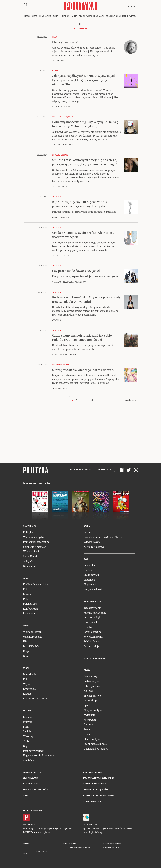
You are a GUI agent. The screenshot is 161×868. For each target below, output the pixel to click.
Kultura (65, 16)
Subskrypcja (105, 470)
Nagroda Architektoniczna (38, 756)
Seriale (27, 732)
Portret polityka (93, 618)
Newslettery (91, 676)
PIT (25, 679)
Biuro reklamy (31, 778)
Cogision (78, 848)
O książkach (91, 622)
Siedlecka (89, 565)
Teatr (26, 741)
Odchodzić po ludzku (117, 16)
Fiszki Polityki (90, 825)
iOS (25, 825)
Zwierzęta (89, 715)
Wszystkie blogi (93, 589)
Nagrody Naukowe (94, 547)
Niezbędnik (30, 566)
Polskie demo (91, 642)
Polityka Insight (71, 843)
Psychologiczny (92, 632)
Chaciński (89, 580)
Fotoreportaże (92, 686)
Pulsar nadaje (91, 646)
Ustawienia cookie (92, 801)
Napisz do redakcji (33, 784)
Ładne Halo (86, 848)
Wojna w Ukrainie (33, 632)
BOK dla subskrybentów (36, 790)
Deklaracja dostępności (95, 790)
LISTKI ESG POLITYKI (36, 699)
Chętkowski (90, 585)
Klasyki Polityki (93, 710)
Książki (27, 717)
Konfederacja (31, 609)
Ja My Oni (29, 561)
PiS (25, 589)
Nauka (74, 16)
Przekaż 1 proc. (92, 700)
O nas (87, 734)
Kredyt (27, 694)
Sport (87, 705)
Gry (25, 746)
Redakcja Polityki (32, 772)
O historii (89, 627)
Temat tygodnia (92, 608)
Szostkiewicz (91, 575)
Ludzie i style (91, 681)
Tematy (88, 729)
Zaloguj (130, 6)
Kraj (41, 16)
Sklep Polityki (92, 739)
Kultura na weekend (95, 613)
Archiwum (90, 720)
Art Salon (29, 760)
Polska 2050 (30, 604)
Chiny (26, 656)
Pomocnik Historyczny (36, 542)
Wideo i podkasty (95, 16)
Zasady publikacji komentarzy (98, 778)
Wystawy (28, 736)
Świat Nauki (30, 556)
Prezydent (29, 613)
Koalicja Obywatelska (35, 585)
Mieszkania (30, 674)
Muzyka (28, 722)
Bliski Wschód (31, 646)
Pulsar (87, 532)
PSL (25, 599)
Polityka (28, 532)
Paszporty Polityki (34, 751)
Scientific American (35, 547)
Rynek (56, 16)
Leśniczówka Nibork (112, 843)
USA (26, 642)
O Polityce (28, 796)
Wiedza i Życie (32, 552)
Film (26, 727)
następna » (131, 400)
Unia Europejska (33, 637)
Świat (48, 16)
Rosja (26, 651)
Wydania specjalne (34, 537)
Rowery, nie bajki (93, 637)
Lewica (27, 594)
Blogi (82, 16)
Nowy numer (31, 16)
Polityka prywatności (94, 784)
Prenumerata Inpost (80, 470)
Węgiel (27, 684)
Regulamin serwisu (93, 772)
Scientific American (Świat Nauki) (103, 537)
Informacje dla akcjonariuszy (99, 796)
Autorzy (88, 725)
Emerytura (29, 689)
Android (32, 825)
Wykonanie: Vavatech (111, 848)
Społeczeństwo (92, 696)
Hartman (89, 570)
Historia (88, 691)
